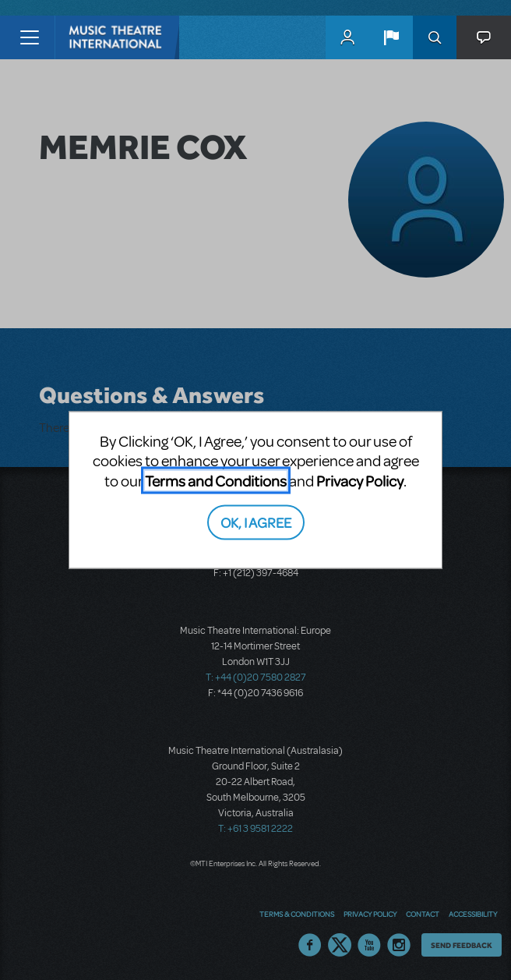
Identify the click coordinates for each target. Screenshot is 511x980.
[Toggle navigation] (29, 37)
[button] (391, 37)
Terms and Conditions (216, 480)
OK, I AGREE (256, 522)
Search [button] (435, 37)
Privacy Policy (360, 480)
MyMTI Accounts (347, 37)
